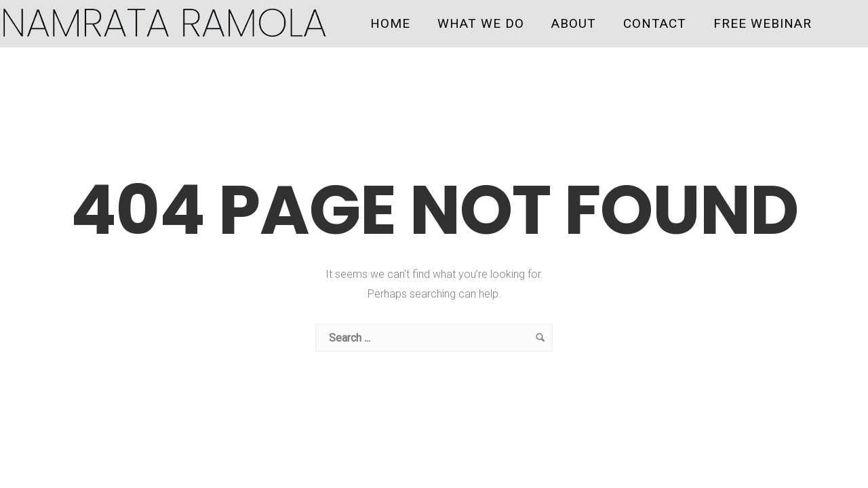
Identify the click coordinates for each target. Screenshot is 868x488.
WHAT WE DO (481, 23)
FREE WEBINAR (763, 23)
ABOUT (574, 23)
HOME (390, 23)
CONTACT (655, 23)
